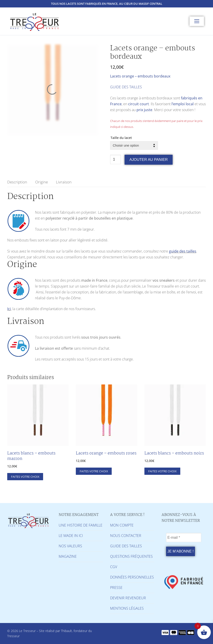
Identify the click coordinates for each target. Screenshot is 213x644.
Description (17, 182)
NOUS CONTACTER (126, 536)
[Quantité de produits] (116, 159)
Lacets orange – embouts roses (106, 453)
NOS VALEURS (70, 546)
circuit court (139, 104)
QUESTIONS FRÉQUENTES (131, 556)
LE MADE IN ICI (71, 536)
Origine (42, 182)
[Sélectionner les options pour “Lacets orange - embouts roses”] (94, 471)
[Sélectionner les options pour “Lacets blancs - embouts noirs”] (162, 471)
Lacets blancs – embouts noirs (174, 453)
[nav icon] (197, 21)
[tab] (17, 182)
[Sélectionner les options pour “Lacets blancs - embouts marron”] (25, 477)
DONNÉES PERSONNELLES (132, 577)
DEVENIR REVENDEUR (128, 598)
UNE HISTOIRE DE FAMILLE (81, 525)
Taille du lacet (121, 138)
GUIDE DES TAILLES (126, 87)
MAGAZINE (68, 556)
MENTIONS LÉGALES (127, 608)
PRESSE (116, 588)
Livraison (64, 182)
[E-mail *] (184, 538)
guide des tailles (183, 251)
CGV (114, 567)
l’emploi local (183, 104)
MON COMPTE (122, 525)
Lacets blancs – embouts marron (31, 456)
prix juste (144, 110)
